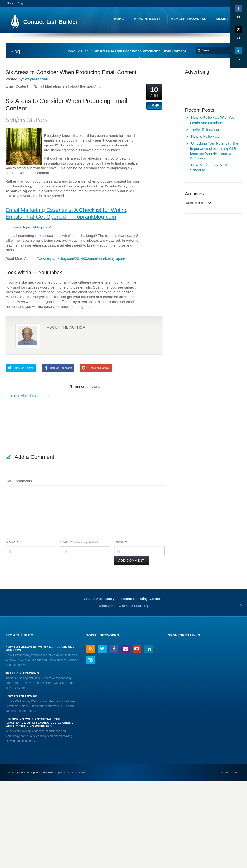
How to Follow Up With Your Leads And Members (40, 648)
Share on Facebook (60, 368)
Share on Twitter (23, 368)
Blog (85, 51)
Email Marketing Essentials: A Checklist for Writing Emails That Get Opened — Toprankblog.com (67, 213)
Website (121, 542)
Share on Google (99, 368)
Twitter (102, 649)
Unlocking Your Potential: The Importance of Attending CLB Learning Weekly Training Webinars (40, 723)
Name (12, 542)
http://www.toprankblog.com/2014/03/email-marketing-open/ (77, 258)
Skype (91, 660)
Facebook (114, 649)
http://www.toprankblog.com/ (28, 227)
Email (80, 542)
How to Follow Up (205, 136)
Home (71, 51)
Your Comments (19, 481)
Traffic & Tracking (205, 129)
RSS (91, 649)
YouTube (137, 649)
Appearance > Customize (70, 772)
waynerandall (36, 79)
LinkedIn (148, 649)
